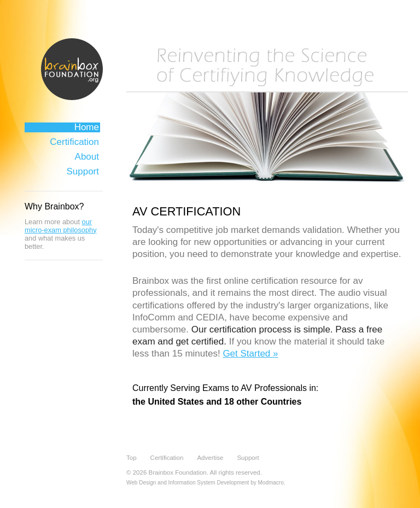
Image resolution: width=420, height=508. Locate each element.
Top (132, 458)
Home (87, 127)
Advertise (210, 458)
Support (83, 172)
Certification (74, 142)
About (87, 157)
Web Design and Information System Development (188, 483)
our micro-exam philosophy (61, 226)
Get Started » (250, 354)
